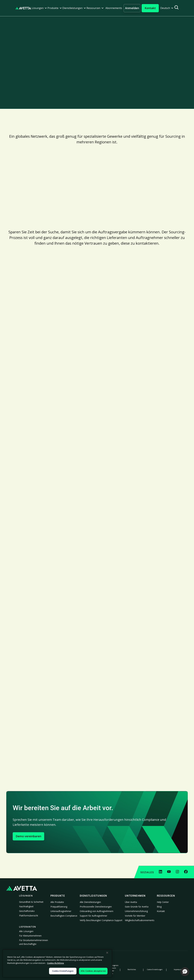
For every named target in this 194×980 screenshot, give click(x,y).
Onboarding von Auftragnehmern (97, 911)
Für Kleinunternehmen (30, 936)
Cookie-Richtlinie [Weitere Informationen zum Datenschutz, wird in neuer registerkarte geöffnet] (55, 963)
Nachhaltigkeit (26, 906)
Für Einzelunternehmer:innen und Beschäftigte (34, 942)
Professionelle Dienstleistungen (96, 907)
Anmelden (132, 8)
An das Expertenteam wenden (30, 100)
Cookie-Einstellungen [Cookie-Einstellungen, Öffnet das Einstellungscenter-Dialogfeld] (63, 971)
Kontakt (161, 911)
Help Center (163, 902)
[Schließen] (107, 953)
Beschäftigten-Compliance (64, 916)
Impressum (178, 969)
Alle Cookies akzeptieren (93, 971)
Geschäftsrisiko (27, 911)
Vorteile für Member (135, 916)
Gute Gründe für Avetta (137, 907)
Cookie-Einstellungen (155, 969)
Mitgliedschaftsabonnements (140, 920)
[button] (39, 8)
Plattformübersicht (29, 916)
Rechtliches (132, 969)
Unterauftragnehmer (61, 911)
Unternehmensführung (136, 911)
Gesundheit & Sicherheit (31, 902)
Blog (159, 907)
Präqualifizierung (59, 907)
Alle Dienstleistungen (90, 902)
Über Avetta (131, 902)
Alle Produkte (57, 902)
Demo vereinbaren (28, 836)
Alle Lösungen (26, 931)
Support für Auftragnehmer (93, 916)
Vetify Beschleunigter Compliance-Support (101, 920)
